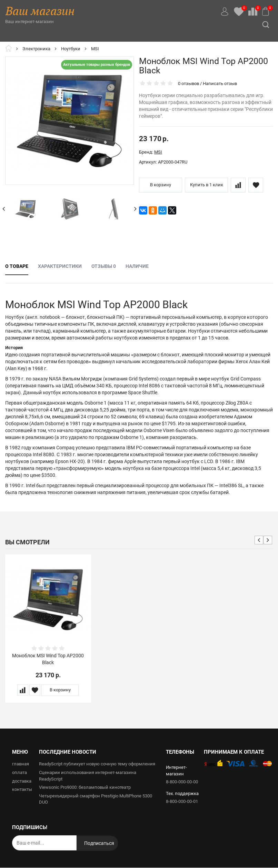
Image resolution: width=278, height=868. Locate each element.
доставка (22, 781)
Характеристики (60, 266)
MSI (95, 49)
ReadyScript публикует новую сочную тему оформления (97, 764)
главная (21, 764)
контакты (22, 789)
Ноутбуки (71, 49)
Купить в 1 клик (207, 185)
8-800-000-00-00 (182, 782)
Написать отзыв (220, 83)
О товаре (17, 266)
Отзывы (104, 266)
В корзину (161, 185)
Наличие (137, 266)
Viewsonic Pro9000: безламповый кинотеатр (85, 787)
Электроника (36, 49)
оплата (19, 772)
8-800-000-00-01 (182, 801)
